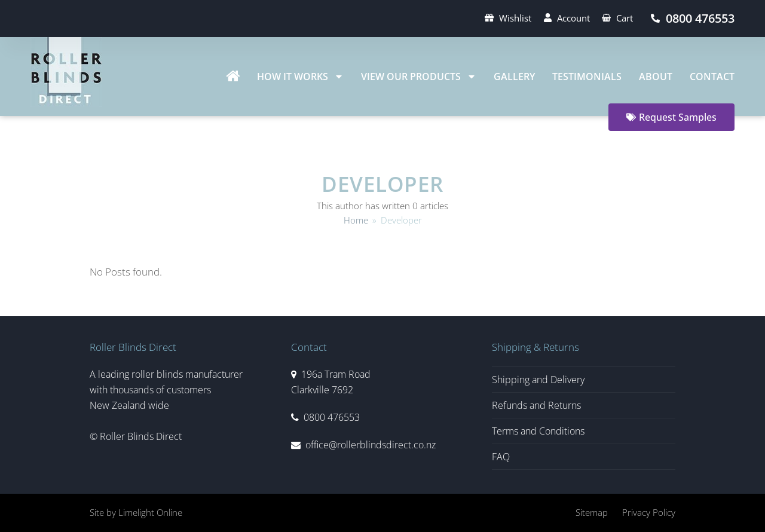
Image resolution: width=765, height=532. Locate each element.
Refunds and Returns (536, 405)
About (656, 77)
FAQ (501, 457)
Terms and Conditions (538, 431)
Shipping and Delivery (538, 380)
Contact (712, 77)
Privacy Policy (649, 512)
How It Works (300, 76)
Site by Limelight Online (136, 512)
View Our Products (419, 76)
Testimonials (587, 77)
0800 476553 (332, 417)
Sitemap (592, 512)
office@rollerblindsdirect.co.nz (371, 445)
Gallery (514, 77)
